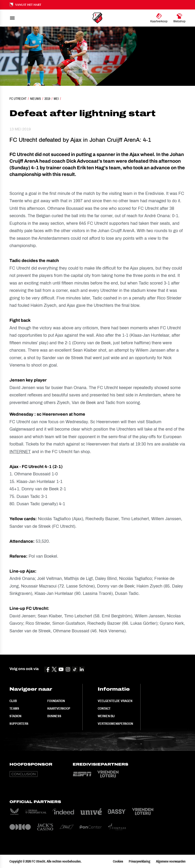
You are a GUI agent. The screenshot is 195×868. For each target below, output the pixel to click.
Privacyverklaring (140, 861)
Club (13, 701)
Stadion (15, 716)
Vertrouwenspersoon (115, 724)
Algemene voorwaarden (171, 861)
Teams (14, 708)
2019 (47, 99)
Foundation (56, 701)
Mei (56, 99)
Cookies (118, 861)
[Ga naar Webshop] (179, 18)
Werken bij (106, 716)
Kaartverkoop (59, 708)
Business (54, 716)
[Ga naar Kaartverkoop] (159, 18)
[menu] (12, 18)
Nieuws (35, 99)
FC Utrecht (18, 99)
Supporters (19, 724)
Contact (104, 708)
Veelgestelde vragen (115, 701)
